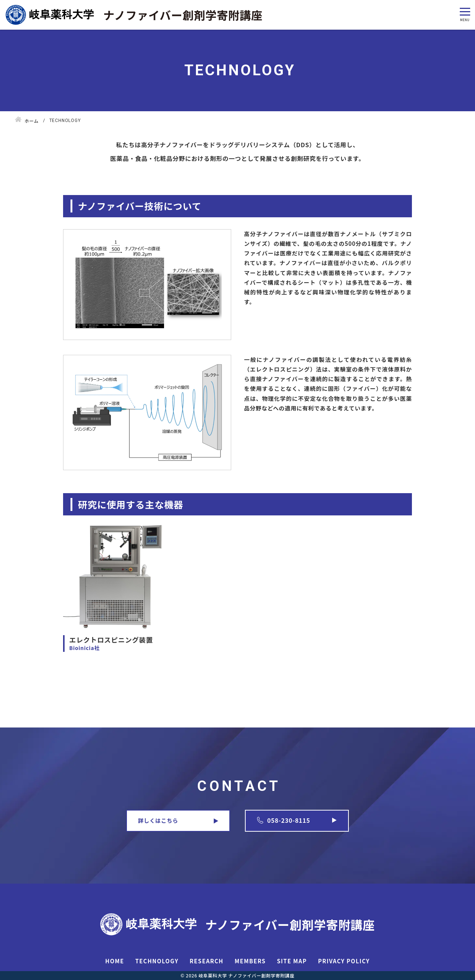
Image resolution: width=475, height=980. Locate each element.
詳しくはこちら (158, 820)
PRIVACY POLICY (344, 961)
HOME (115, 961)
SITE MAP (292, 961)
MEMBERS (250, 961)
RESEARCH (207, 961)
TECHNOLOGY (157, 961)
